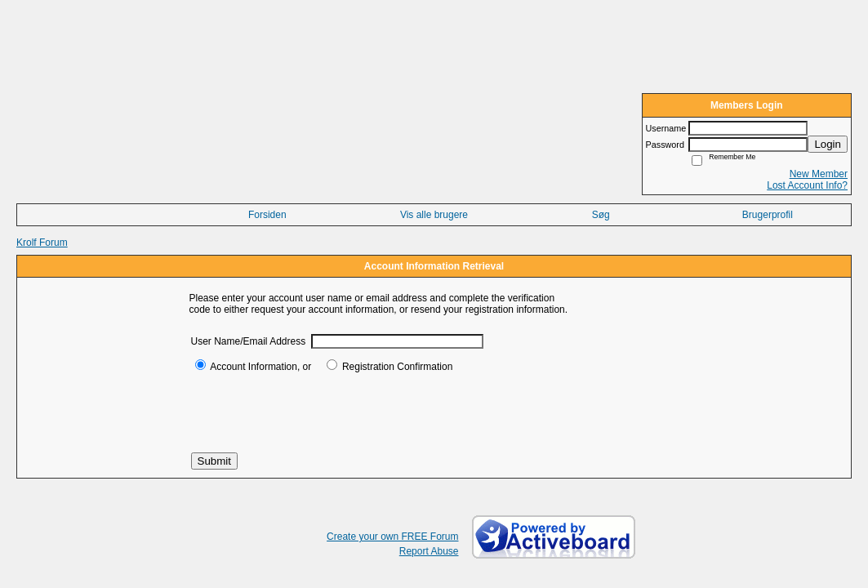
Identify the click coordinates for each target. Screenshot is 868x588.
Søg (601, 215)
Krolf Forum (42, 243)
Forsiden (267, 215)
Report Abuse (429, 551)
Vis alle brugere (434, 215)
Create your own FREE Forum (392, 537)
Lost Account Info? (807, 185)
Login (828, 144)
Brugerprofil (768, 215)
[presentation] (315, 412)
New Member (819, 174)
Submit (214, 461)
